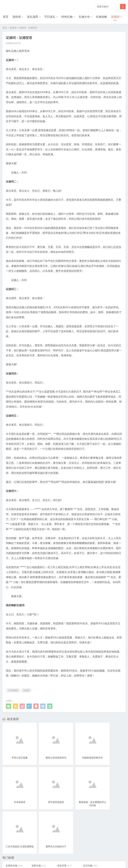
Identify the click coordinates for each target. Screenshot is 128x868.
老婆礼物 (83, 820)
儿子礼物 (106, 830)
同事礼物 (83, 825)
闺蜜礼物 (13, 816)
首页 (5, 16)
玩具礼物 (13, 820)
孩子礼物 (36, 830)
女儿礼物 (13, 835)
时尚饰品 (60, 816)
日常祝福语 (13, 690)
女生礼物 (60, 830)
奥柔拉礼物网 (56, 854)
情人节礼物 (37, 820)
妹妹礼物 (36, 835)
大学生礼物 (107, 811)
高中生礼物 (37, 816)
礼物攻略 (102, 16)
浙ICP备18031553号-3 (75, 854)
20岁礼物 (106, 825)
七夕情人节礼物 (86, 816)
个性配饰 (106, 816)
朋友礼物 (60, 839)
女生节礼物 (107, 835)
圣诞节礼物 (84, 835)
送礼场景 (32, 16)
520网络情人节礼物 (62, 822)
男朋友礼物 (107, 820)
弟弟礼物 (13, 839)
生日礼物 (83, 811)
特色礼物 (67, 16)
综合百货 (60, 811)
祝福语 (116, 16)
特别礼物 (83, 830)
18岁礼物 (13, 830)
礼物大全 (85, 16)
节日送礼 (50, 16)
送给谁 (16, 16)
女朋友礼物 (14, 811)
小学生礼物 (61, 835)
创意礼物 (36, 811)
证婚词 (26, 690)
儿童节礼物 (37, 839)
